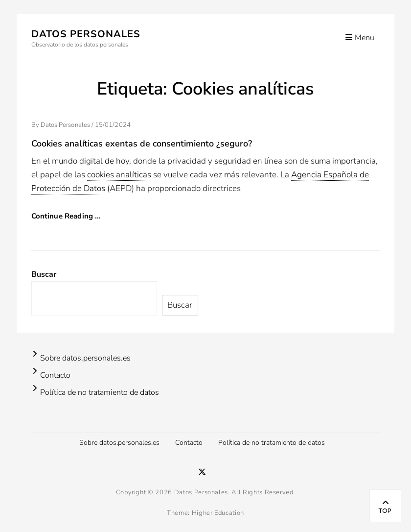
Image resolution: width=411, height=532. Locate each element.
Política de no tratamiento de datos (100, 392)
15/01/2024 (113, 125)
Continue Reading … (66, 216)
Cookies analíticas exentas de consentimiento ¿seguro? (142, 144)
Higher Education (218, 513)
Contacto (55, 375)
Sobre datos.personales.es (85, 358)
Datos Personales (86, 34)
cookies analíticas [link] (119, 175)
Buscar (44, 274)
